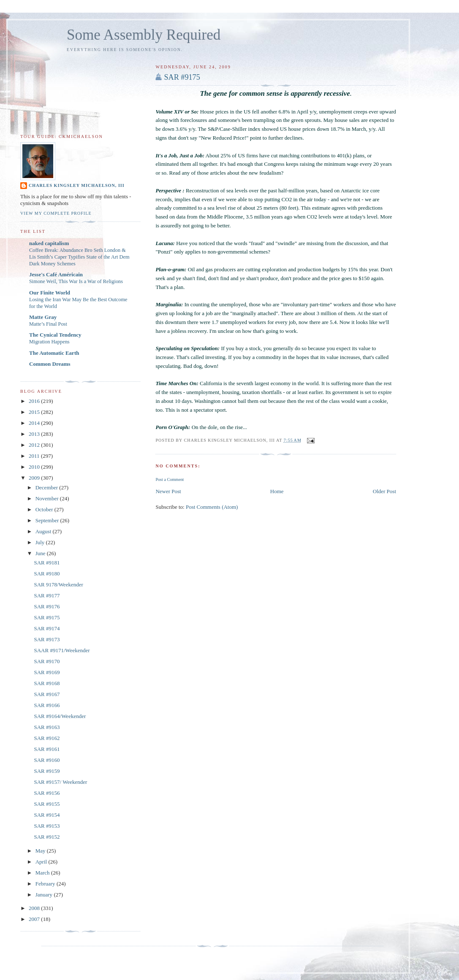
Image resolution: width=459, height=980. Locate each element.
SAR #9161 (47, 749)
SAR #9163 (47, 727)
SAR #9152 (47, 837)
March (43, 873)
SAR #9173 (47, 639)
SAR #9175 (182, 77)
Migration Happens (49, 342)
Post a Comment (170, 479)
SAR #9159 (47, 771)
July (41, 542)
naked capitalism (49, 243)
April (42, 862)
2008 (35, 908)
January (45, 895)
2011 (35, 456)
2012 (35, 445)
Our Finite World (50, 293)
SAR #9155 (47, 804)
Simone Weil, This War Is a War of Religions (76, 281)
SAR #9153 (47, 826)
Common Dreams (50, 364)
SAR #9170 (47, 661)
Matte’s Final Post (48, 324)
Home (277, 491)
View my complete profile (56, 213)
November (48, 498)
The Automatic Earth (54, 353)
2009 (35, 478)
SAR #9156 (47, 793)
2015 (35, 412)
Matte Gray (43, 317)
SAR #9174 (47, 628)
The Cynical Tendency (55, 335)
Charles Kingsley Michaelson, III (77, 185)
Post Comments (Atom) (212, 507)
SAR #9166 (47, 705)
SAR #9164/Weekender (60, 716)
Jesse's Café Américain (56, 274)
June (41, 553)
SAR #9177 (47, 595)
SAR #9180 (47, 574)
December (48, 487)
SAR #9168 (47, 683)
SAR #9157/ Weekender (60, 782)
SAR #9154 (47, 815)
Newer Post (168, 491)
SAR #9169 (47, 672)
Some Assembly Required (144, 35)
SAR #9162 (47, 738)
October (45, 509)
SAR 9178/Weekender (58, 584)
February (46, 884)
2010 (35, 467)
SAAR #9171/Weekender (62, 650)
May (41, 851)
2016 (35, 401)
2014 (35, 423)
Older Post (384, 491)
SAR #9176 (47, 606)
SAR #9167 (47, 694)
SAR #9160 (47, 760)
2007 (35, 919)
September (48, 520)
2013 (35, 434)
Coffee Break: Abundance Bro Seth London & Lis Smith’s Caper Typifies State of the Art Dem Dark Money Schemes (79, 257)
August (44, 531)
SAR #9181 (47, 563)
